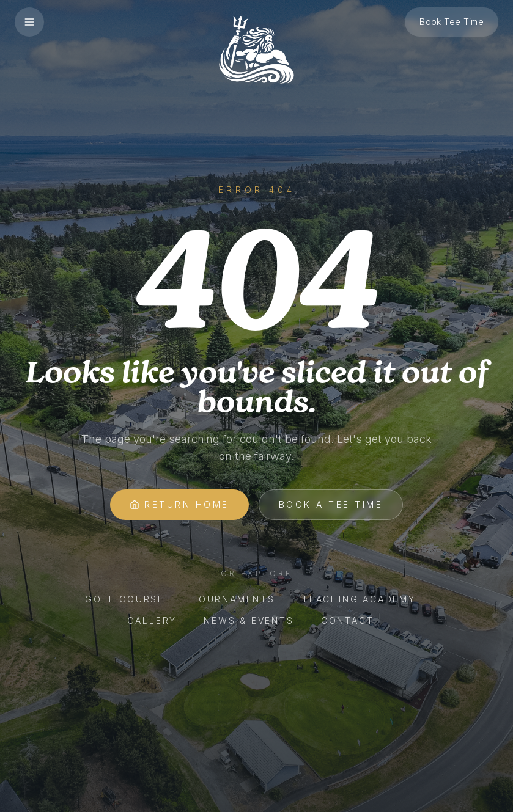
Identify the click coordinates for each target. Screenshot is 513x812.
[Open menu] (29, 22)
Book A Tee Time (331, 504)
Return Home (179, 504)
